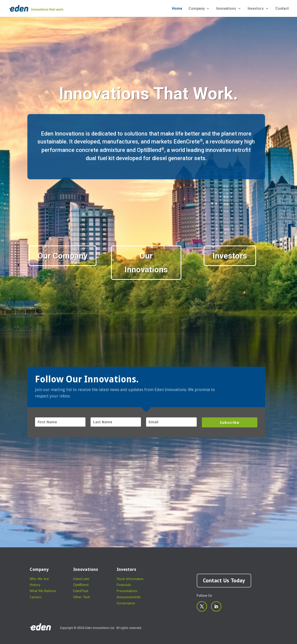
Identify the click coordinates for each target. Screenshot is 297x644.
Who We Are (39, 579)
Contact (282, 9)
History (35, 585)
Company (197, 9)
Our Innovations (146, 263)
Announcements (129, 597)
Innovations (226, 9)
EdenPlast (81, 591)
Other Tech (82, 597)
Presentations (127, 591)
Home (177, 9)
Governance (126, 603)
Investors (256, 9)
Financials (124, 585)
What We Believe (43, 591)
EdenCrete (81, 579)
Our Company (63, 256)
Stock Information (130, 579)
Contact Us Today (224, 580)
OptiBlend (81, 585)
